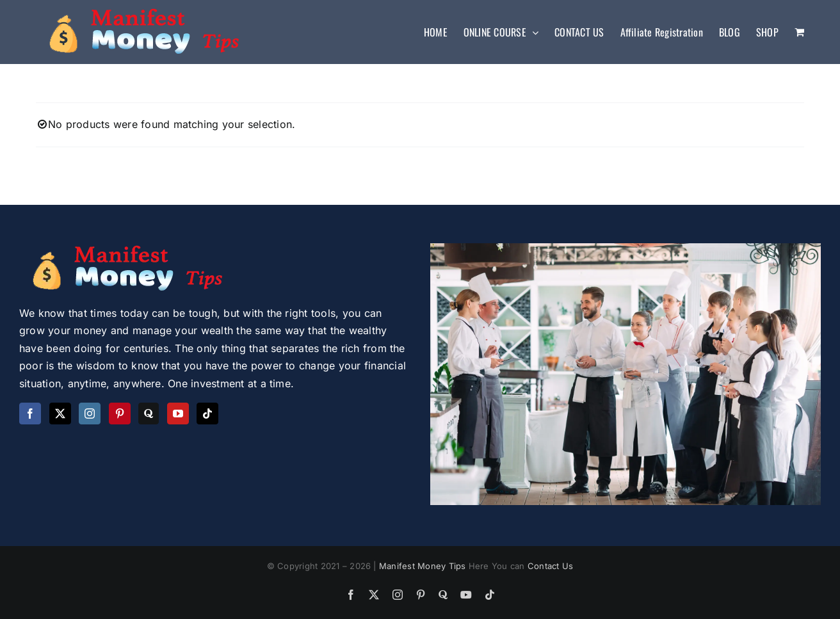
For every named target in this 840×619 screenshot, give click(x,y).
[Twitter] (60, 414)
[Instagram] (90, 414)
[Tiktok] (207, 414)
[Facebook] (30, 414)
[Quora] (149, 414)
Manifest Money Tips (424, 566)
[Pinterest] (120, 414)
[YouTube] (178, 414)
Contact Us (550, 566)
